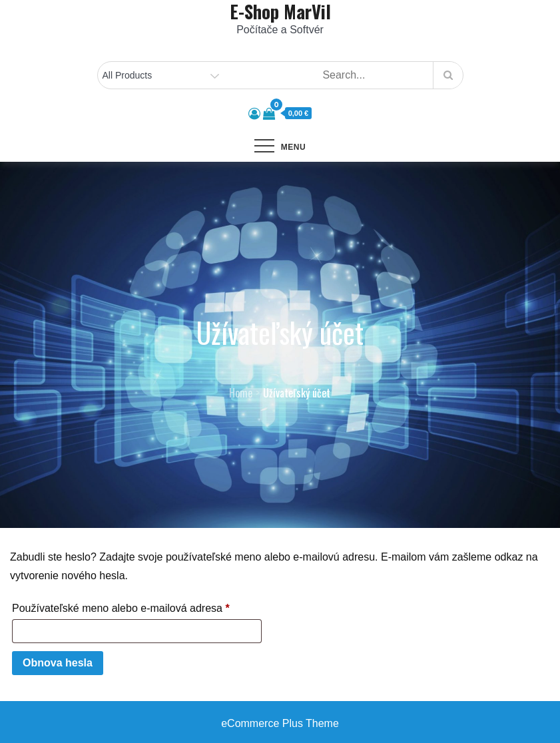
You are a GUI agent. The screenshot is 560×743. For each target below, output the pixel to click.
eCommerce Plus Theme (280, 723)
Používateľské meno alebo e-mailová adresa (137, 606)
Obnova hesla (58, 663)
